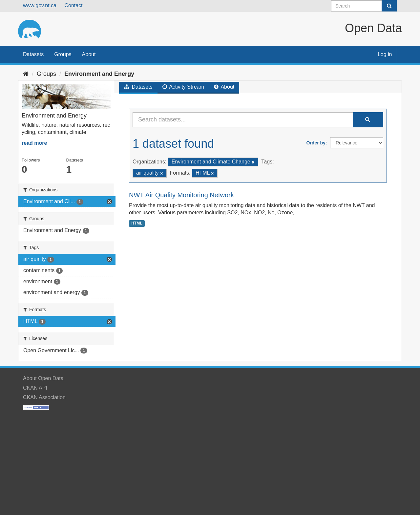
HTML (137, 223)
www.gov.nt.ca (40, 5)
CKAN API (35, 388)
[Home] (26, 74)
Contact (73, 5)
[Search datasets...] (243, 120)
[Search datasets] (364, 6)
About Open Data (43, 378)
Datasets (33, 54)
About (89, 54)
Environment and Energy (99, 74)
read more (34, 143)
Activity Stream (183, 87)
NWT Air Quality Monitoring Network (181, 195)
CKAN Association (44, 397)
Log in (385, 54)
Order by (316, 143)
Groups (63, 54)
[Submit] (389, 6)
